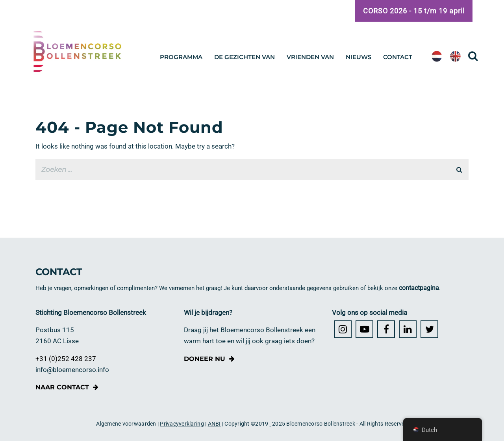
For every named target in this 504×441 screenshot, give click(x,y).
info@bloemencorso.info (72, 370)
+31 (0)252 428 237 (66, 359)
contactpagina (419, 288)
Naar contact (62, 387)
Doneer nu (205, 359)
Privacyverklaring (182, 424)
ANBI (214, 424)
